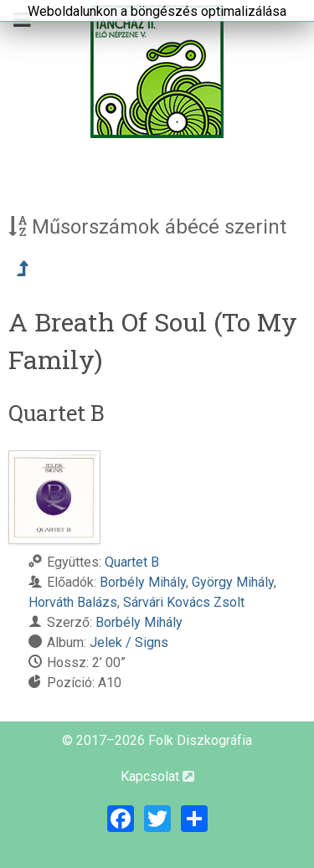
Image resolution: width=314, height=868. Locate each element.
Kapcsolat (157, 776)
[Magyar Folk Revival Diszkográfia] (157, 72)
